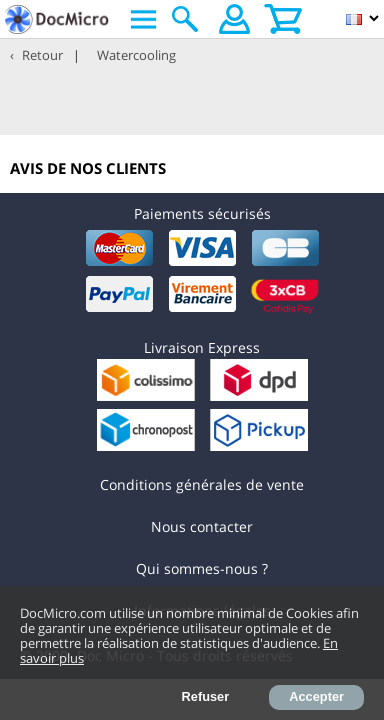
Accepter (316, 696)
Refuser (206, 696)
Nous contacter (202, 526)
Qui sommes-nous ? (202, 568)
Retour (42, 55)
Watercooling (136, 55)
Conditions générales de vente (202, 484)
